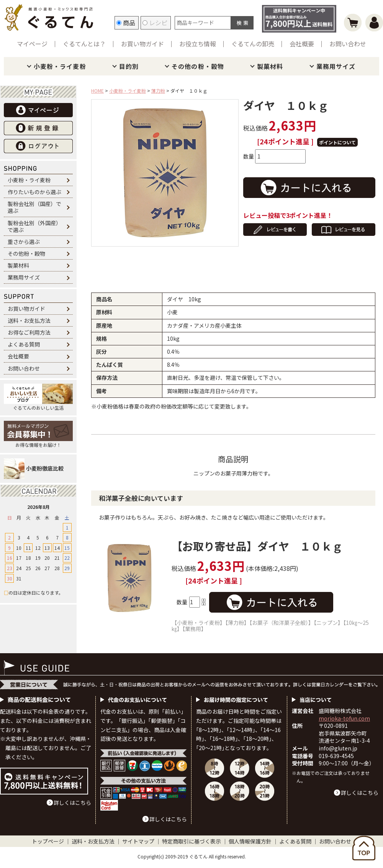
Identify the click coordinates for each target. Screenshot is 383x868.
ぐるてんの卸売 (253, 44)
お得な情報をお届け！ (38, 434)
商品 (126, 23)
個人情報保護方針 (250, 841)
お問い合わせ (348, 44)
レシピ (155, 23)
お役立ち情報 (198, 44)
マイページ (32, 44)
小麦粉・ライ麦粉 (60, 66)
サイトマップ (138, 841)
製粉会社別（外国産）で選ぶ (34, 226)
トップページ (48, 841)
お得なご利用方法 (29, 332)
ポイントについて (337, 142)
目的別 (129, 66)
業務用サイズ (336, 66)
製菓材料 (270, 66)
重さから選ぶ (24, 242)
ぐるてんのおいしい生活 (38, 397)
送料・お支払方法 (29, 320)
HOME (97, 91)
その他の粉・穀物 (198, 66)
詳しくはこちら (72, 803)
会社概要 (302, 44)
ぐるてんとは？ (84, 44)
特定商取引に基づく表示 (191, 841)
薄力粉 (158, 91)
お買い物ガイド (142, 44)
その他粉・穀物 (26, 253)
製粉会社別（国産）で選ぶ (34, 207)
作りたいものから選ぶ (34, 192)
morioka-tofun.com (344, 718)
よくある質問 (24, 344)
